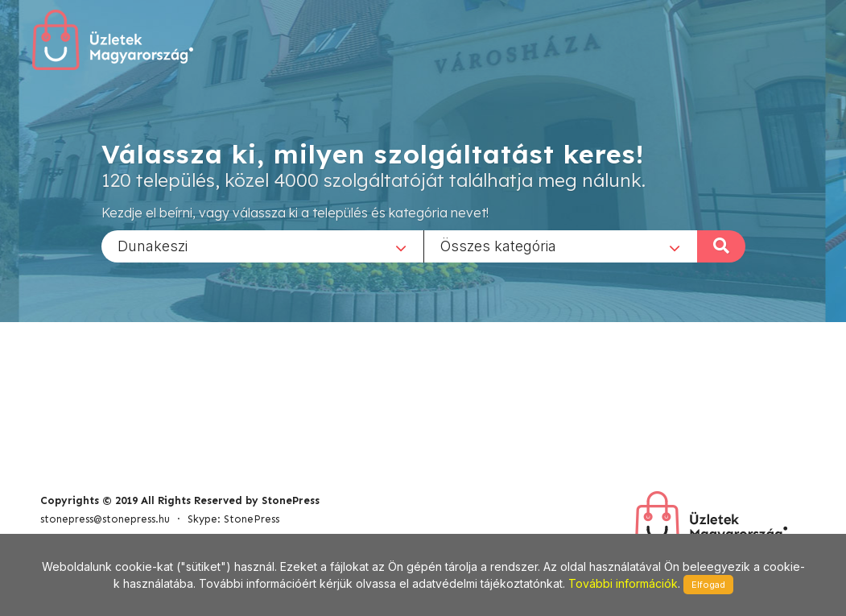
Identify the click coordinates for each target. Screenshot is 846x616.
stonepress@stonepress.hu (105, 519)
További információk (623, 583)
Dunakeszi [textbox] (153, 245)
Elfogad (708, 585)
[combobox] (262, 246)
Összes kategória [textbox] (498, 245)
